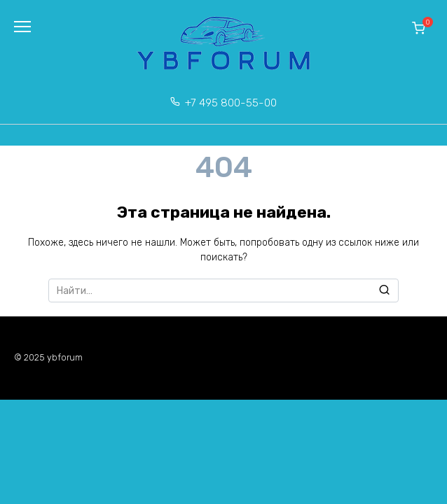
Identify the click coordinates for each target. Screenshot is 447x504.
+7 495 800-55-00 (231, 103)
